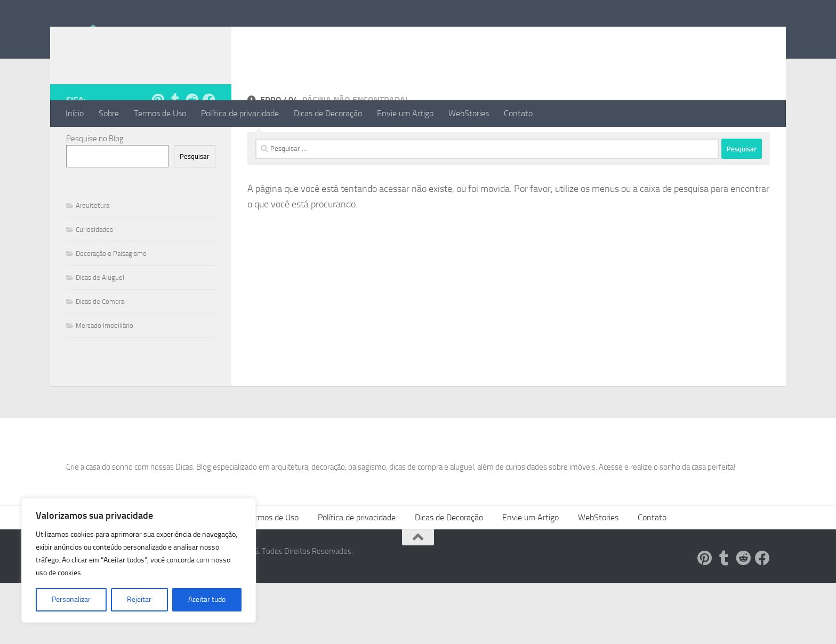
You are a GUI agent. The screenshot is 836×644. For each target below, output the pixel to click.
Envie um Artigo (405, 113)
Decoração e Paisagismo (111, 296)
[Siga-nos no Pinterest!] (158, 142)
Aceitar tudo (207, 599)
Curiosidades (94, 272)
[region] (139, 560)
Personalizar (71, 599)
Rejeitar (139, 599)
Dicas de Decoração (328, 113)
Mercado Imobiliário (104, 368)
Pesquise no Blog (95, 181)
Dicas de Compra (100, 344)
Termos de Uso (160, 113)
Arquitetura (93, 248)
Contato (518, 113)
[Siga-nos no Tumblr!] (175, 142)
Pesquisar (195, 199)
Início (75, 113)
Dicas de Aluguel (100, 320)
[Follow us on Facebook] (209, 142)
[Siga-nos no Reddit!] (192, 142)
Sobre (109, 113)
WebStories (469, 113)
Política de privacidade (240, 113)
